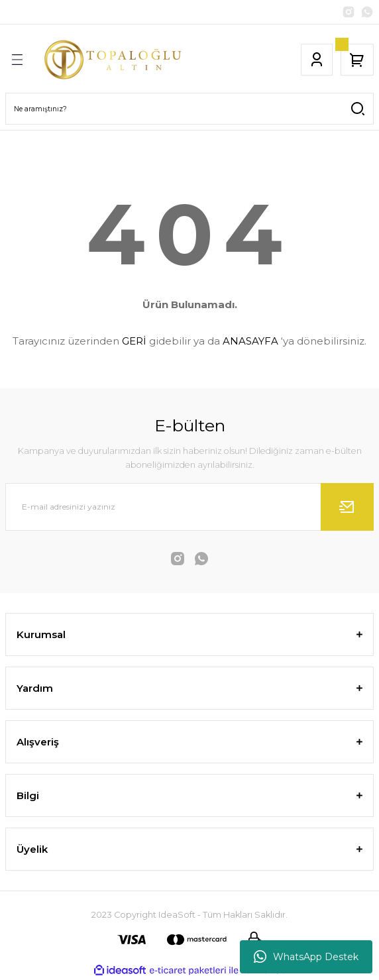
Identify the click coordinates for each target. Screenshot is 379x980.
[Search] (189, 109)
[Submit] (347, 507)
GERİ (134, 341)
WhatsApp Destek (306, 957)
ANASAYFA (250, 341)
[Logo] (115, 60)
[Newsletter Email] (189, 507)
